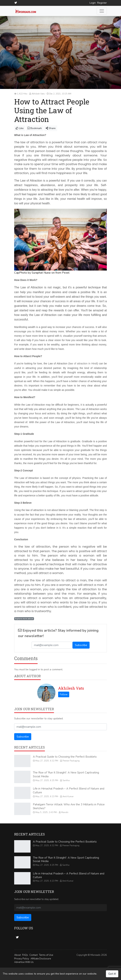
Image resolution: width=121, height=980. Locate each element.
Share (51, 128)
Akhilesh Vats (71, 688)
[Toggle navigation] (102, 11)
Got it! (112, 974)
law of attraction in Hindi (83, 363)
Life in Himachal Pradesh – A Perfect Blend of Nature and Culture (69, 875)
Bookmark (35, 128)
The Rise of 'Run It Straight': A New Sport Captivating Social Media (66, 859)
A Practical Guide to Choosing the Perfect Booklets (65, 757)
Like (20, 128)
